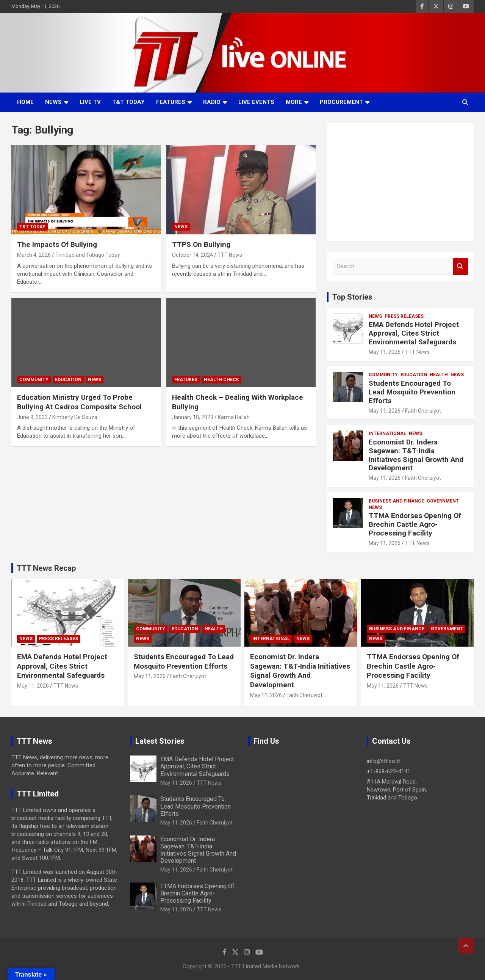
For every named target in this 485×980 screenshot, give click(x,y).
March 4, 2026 (34, 255)
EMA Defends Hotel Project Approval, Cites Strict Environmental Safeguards (414, 333)
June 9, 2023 (32, 417)
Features (171, 102)
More (294, 102)
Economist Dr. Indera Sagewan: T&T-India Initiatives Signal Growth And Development (416, 455)
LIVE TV (90, 102)
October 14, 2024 (192, 255)
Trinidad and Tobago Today (88, 255)
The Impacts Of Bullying (57, 244)
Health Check (221, 380)
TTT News (230, 255)
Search (460, 266)
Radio (212, 102)
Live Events (256, 102)
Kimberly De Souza (75, 417)
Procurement (341, 102)
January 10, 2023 (193, 417)
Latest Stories (160, 741)
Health (439, 375)
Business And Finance (396, 501)
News (53, 102)
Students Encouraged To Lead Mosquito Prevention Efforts (412, 392)
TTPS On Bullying (201, 244)
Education (68, 380)
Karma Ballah (234, 417)
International (387, 433)
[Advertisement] (400, 182)
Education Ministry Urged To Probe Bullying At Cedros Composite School (79, 402)
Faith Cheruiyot (423, 411)
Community (34, 380)
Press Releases (404, 316)
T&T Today (128, 102)
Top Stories (352, 297)
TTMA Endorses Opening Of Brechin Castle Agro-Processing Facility (415, 524)
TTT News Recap (46, 568)
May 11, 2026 (385, 352)
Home (25, 102)
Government (443, 501)
